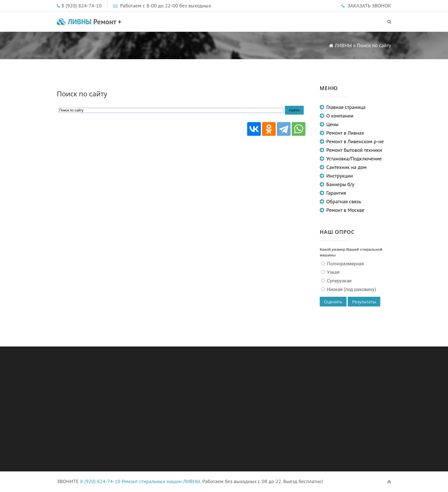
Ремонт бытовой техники (354, 150)
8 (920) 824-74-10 (82, 6)
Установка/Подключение (354, 159)
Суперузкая (339, 281)
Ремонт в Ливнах (345, 133)
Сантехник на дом (346, 167)
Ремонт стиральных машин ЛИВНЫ (161, 481)
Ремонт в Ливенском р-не (355, 141)
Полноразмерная (345, 264)
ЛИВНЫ (89, 22)
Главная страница (346, 107)
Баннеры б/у (340, 184)
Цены (332, 124)
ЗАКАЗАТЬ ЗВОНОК (369, 6)
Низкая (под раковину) (351, 289)
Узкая (333, 272)
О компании (340, 116)
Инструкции (340, 176)
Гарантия (336, 193)
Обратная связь (344, 201)
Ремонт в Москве (345, 210)
